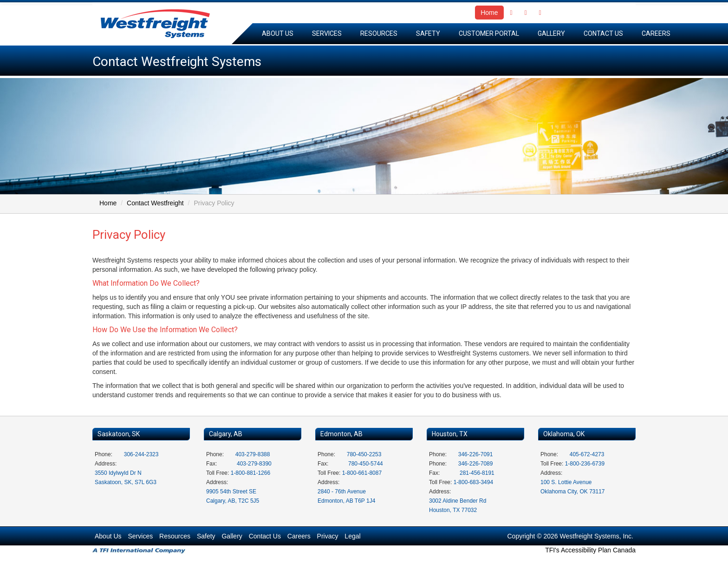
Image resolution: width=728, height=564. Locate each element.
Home (489, 13)
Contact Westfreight (155, 203)
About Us (278, 33)
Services (327, 33)
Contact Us (603, 33)
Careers (656, 33)
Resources (379, 33)
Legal (352, 536)
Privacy (328, 536)
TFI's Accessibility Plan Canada (590, 550)
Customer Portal (489, 33)
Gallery (551, 33)
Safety (428, 33)
